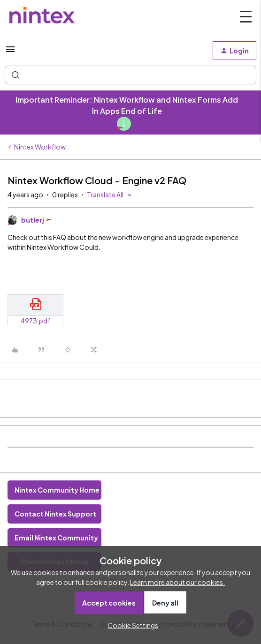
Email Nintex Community (56, 538)
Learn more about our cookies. (177, 582)
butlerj (33, 220)
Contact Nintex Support (55, 514)
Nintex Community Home (57, 490)
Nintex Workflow (40, 147)
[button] (10, 52)
